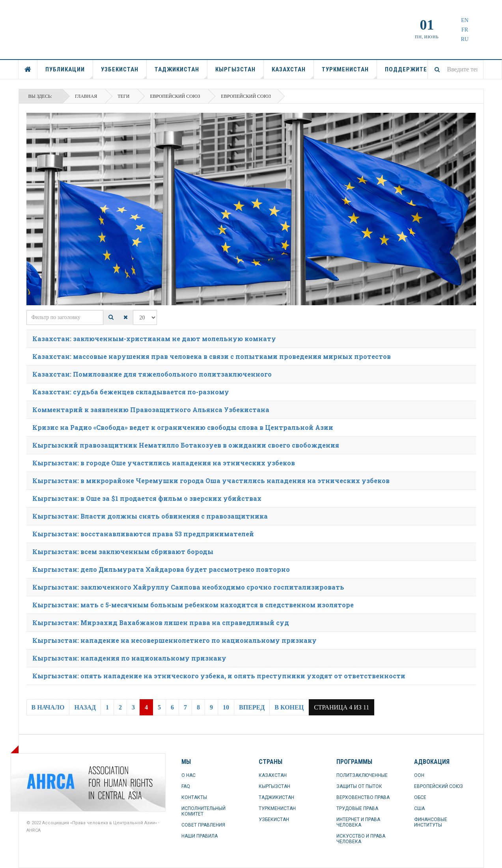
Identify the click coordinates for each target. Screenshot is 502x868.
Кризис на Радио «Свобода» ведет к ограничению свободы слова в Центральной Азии (183, 427)
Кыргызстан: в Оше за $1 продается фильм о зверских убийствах (147, 498)
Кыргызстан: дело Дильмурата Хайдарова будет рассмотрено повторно (161, 569)
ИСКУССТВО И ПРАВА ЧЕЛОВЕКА (361, 839)
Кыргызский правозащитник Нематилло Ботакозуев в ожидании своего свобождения (186, 445)
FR (465, 30)
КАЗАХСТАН (293, 72)
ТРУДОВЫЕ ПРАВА (357, 808)
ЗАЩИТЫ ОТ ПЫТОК (359, 786)
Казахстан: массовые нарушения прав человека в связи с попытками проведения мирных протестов (212, 356)
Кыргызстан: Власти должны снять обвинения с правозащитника (150, 516)
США (419, 808)
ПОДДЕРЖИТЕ (406, 69)
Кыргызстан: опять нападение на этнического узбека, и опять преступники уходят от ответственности (219, 676)
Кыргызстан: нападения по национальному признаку (129, 658)
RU (465, 39)
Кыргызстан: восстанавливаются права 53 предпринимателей (143, 534)
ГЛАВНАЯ (28, 69)
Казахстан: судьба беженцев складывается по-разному (131, 392)
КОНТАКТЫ (194, 797)
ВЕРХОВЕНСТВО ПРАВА (363, 797)
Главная (86, 96)
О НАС (188, 775)
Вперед (252, 707)
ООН (419, 775)
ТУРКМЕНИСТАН (349, 72)
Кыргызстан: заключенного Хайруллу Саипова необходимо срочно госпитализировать (188, 587)
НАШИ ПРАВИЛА (200, 836)
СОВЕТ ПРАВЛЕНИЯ (203, 825)
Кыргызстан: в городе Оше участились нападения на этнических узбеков (164, 463)
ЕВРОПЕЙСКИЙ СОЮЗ (439, 786)
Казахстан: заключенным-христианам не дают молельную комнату (154, 339)
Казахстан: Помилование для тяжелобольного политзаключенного (152, 374)
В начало (48, 707)
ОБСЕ (420, 797)
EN (465, 20)
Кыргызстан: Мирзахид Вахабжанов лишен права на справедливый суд (161, 623)
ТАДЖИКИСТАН (181, 72)
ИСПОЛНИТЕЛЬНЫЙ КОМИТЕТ (203, 811)
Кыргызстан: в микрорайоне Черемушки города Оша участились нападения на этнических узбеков (211, 481)
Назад (85, 707)
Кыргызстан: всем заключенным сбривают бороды (123, 552)
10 (226, 707)
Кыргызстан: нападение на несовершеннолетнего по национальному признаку (174, 640)
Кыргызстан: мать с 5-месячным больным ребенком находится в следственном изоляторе (193, 605)
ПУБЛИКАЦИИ (69, 72)
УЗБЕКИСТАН (124, 72)
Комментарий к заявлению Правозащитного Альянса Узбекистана (151, 410)
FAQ (186, 786)
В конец (289, 707)
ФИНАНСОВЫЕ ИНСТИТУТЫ (431, 822)
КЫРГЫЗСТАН (240, 72)
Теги (123, 96)
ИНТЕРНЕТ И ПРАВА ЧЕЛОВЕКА (358, 822)
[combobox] (455, 69)
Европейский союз (175, 96)
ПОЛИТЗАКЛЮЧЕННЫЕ (362, 775)
